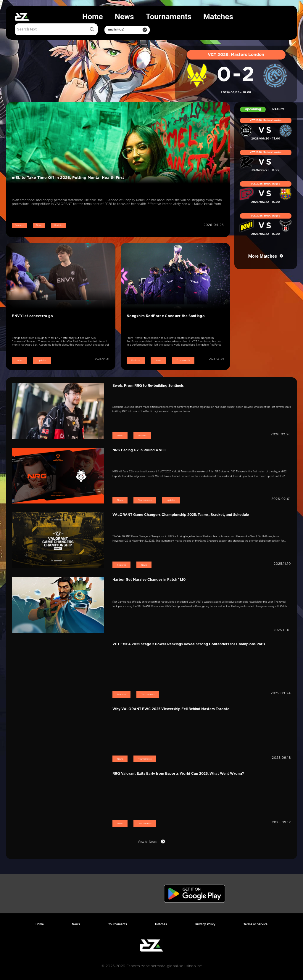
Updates (59, 225)
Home (93, 17)
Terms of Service (256, 924)
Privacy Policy (205, 924)
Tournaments (169, 17)
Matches (218, 17)
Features (20, 225)
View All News (147, 842)
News (124, 17)
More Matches (263, 256)
